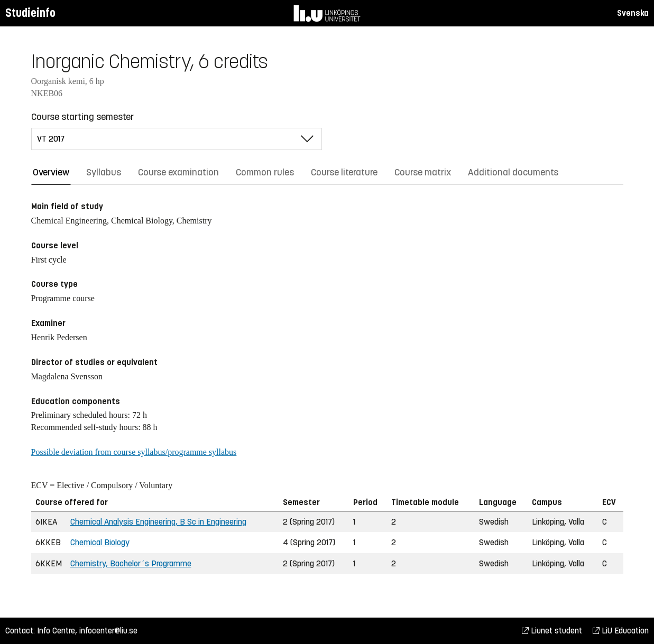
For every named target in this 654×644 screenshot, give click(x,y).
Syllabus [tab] (104, 172)
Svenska (633, 13)
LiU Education (621, 631)
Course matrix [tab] (423, 172)
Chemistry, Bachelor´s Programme (131, 563)
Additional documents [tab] (513, 172)
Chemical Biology (100, 542)
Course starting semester (82, 117)
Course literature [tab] (344, 172)
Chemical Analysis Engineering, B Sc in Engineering (158, 522)
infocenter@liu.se (108, 631)
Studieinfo (30, 13)
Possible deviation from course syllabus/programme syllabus (134, 452)
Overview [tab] (51, 172)
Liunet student (552, 631)
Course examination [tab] (178, 172)
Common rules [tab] (265, 172)
